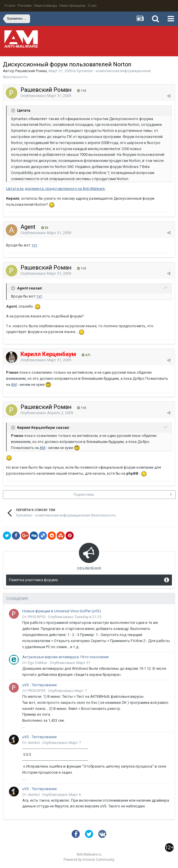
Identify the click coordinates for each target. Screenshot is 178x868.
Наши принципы (72, 6)
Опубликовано (46, 96)
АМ (14, 385)
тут (34, 245)
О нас (92, 6)
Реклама (25, 6)
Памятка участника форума (33, 580)
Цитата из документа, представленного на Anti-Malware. (56, 189)
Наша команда (45, 6)
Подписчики (84, 495)
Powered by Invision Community (89, 860)
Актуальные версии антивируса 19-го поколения (65, 657)
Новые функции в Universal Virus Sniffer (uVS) (62, 611)
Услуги (10, 6)
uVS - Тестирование (39, 685)
